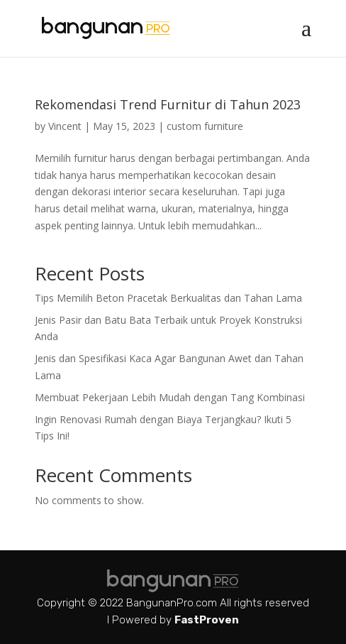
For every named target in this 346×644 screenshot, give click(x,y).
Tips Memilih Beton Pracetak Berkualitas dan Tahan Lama (168, 298)
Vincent (65, 126)
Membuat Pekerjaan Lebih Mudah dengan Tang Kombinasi (170, 397)
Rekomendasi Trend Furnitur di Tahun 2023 (168, 104)
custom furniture (205, 126)
